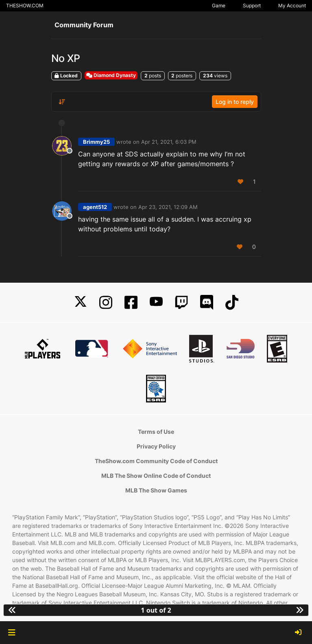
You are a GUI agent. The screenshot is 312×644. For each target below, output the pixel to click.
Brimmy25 (96, 142)
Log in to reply (235, 102)
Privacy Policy (156, 446)
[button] (12, 633)
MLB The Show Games (156, 490)
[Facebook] (131, 302)
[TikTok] (232, 302)
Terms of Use (156, 432)
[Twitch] (181, 302)
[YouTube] (156, 302)
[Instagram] (106, 302)
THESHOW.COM (25, 5)
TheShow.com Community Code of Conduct (156, 461)
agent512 (95, 207)
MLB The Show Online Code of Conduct (156, 476)
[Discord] (207, 302)
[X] (81, 302)
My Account (292, 5)
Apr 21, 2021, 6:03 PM (169, 142)
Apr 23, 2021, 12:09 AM (168, 207)
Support (252, 5)
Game (219, 5)
